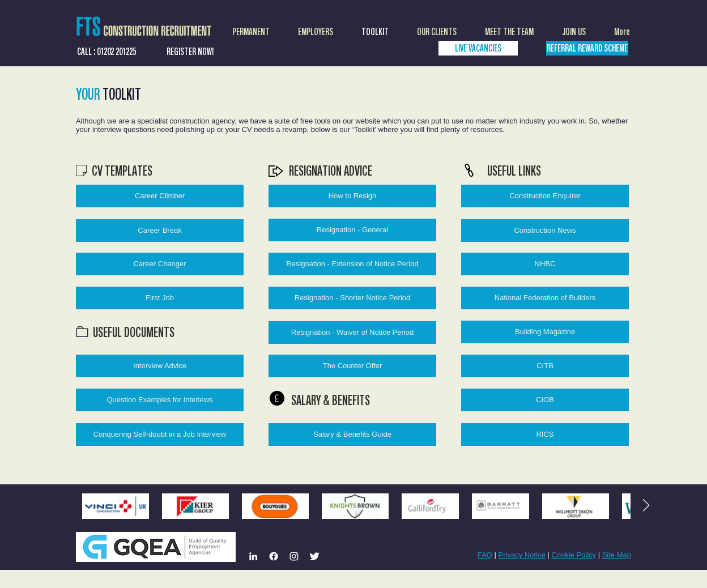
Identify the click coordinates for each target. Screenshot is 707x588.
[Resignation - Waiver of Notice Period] (352, 333)
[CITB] (545, 366)
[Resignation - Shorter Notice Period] (352, 298)
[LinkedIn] (253, 556)
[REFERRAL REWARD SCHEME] (587, 48)
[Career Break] (160, 231)
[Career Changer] (160, 264)
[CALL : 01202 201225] (107, 51)
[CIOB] (545, 400)
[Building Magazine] (545, 332)
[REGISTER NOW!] (190, 51)
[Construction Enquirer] (545, 196)
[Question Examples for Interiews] (160, 400)
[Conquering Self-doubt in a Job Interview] (160, 434)
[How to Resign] (352, 196)
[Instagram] (294, 556)
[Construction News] (545, 231)
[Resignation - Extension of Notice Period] (352, 264)
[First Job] (160, 298)
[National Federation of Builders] (545, 298)
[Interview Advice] (160, 366)
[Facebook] (274, 556)
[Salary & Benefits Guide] (352, 434)
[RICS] (545, 434)
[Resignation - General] (352, 230)
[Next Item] (646, 506)
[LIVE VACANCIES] (478, 48)
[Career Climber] (160, 196)
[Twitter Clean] (314, 556)
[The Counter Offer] (352, 366)
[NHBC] (545, 264)
